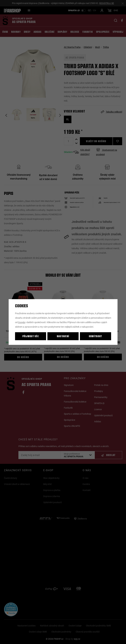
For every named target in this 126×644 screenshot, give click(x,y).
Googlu (22, 322)
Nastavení (63, 336)
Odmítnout (96, 336)
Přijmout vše (31, 336)
